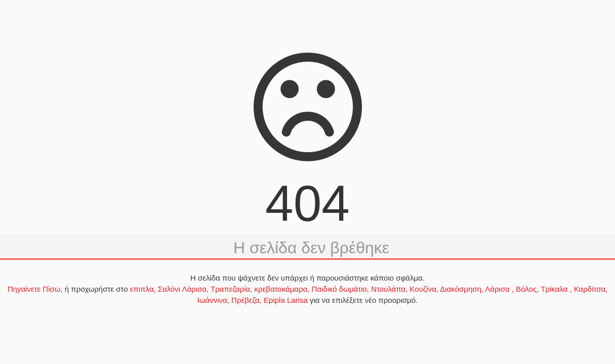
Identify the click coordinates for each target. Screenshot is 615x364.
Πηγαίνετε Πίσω (34, 289)
